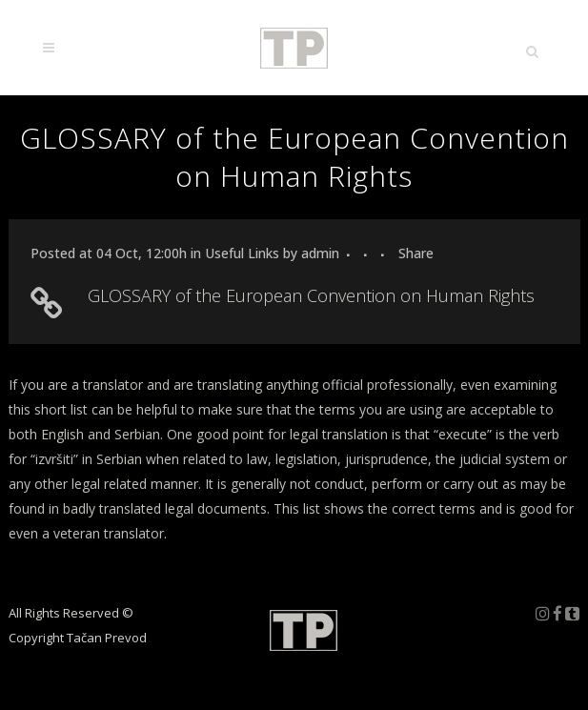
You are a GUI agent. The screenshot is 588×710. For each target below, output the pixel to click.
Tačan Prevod (107, 638)
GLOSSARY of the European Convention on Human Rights (311, 295)
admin (320, 253)
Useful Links (242, 253)
